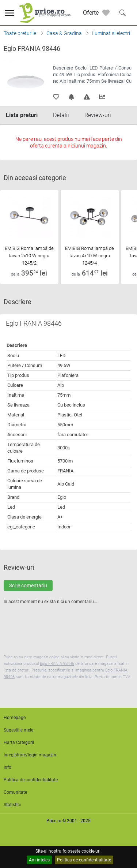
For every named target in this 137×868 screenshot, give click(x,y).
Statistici (12, 805)
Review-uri (98, 115)
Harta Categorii (19, 742)
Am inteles (39, 860)
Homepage (15, 718)
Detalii (61, 115)
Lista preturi (22, 115)
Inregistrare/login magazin (30, 755)
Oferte (91, 13)
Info (7, 767)
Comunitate (15, 792)
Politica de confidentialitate (84, 860)
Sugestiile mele (18, 730)
